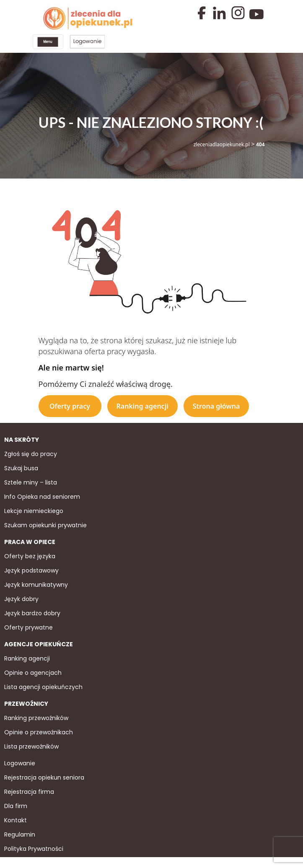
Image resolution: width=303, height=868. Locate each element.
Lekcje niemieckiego (34, 510)
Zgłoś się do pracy (31, 453)
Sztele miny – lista (31, 482)
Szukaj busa (21, 467)
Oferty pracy (70, 405)
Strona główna (216, 405)
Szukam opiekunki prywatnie (45, 524)
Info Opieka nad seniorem (42, 496)
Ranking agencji (142, 405)
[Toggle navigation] (48, 41)
